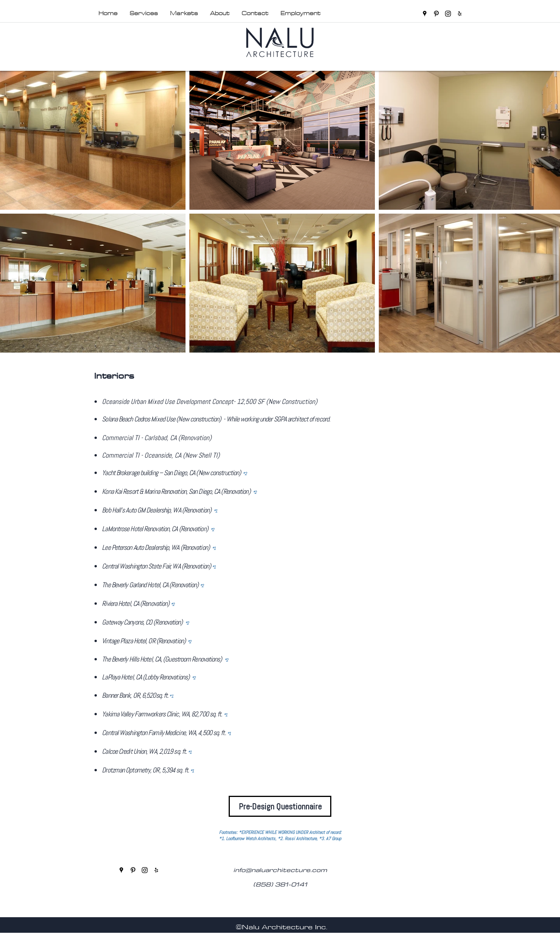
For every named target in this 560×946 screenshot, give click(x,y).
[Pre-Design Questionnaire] (280, 806)
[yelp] (460, 14)
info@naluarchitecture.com (280, 870)
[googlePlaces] (425, 14)
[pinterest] (436, 14)
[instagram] (448, 14)
